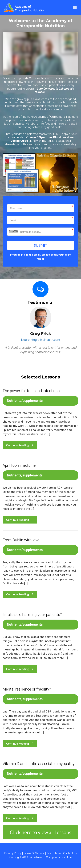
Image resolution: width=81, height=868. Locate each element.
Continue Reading (20, 445)
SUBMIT (41, 245)
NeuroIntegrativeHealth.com (41, 340)
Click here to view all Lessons (41, 832)
